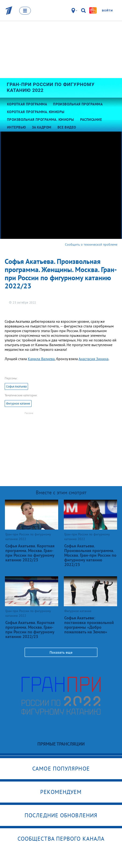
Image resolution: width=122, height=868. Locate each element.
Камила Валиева (41, 359)
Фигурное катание (18, 404)
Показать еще (61, 652)
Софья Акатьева (16, 386)
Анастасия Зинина (93, 359)
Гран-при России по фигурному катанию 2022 (51, 87)
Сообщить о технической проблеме (91, 244)
